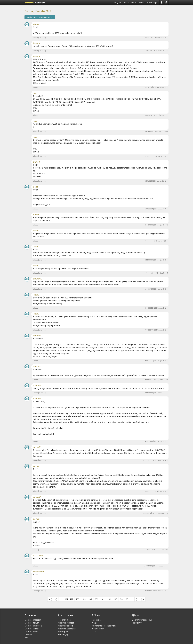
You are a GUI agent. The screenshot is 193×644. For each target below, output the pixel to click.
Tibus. (36, 247)
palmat (36, 466)
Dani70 (36, 162)
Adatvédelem (98, 629)
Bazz (35, 187)
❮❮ (51, 599)
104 (90, 599)
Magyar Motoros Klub (142, 620)
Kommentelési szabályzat (104, 626)
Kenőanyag (63, 635)
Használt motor (65, 620)
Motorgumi (63, 632)
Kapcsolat (97, 620)
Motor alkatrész (65, 626)
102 (103, 599)
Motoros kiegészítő (67, 629)
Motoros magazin (33, 620)
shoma (36, 24)
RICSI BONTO (40, 556)
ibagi (35, 93)
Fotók (134, 3)
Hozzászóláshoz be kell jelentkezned (40, 17)
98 (127, 599)
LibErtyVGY (38, 279)
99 (121, 599)
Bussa (36, 215)
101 (109, 599)
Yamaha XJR (43, 11)
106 (78, 599)
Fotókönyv (137, 623)
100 (115, 599)
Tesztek (28, 635)
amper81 (37, 447)
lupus (36, 231)
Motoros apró (153, 3)
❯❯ (142, 599)
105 (84, 599)
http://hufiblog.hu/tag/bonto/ (46, 326)
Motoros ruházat (66, 623)
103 (97, 599)
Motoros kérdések (33, 626)
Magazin (118, 3)
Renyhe (37, 43)
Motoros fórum (32, 623)
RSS (27, 638)
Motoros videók (32, 629)
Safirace (37, 385)
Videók (142, 3)
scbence (37, 367)
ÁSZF (95, 623)
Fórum (126, 3)
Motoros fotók (31, 632)
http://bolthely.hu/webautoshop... (49, 304)
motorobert (38, 572)
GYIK (94, 632)
